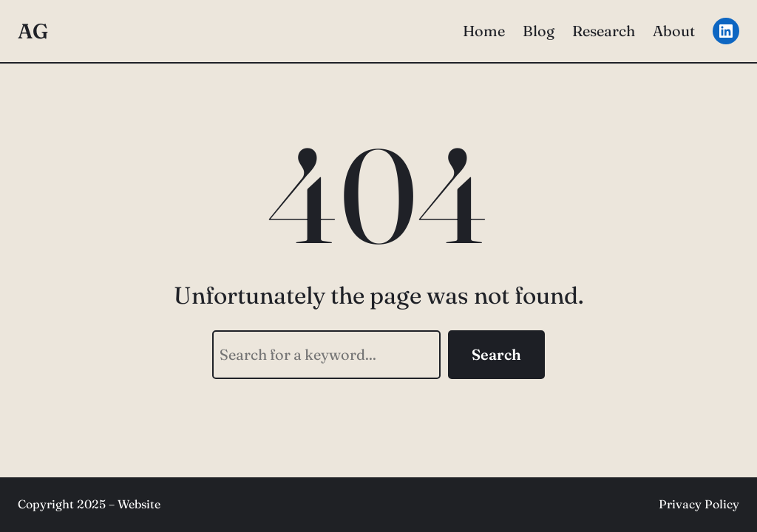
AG (33, 31)
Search (496, 354)
